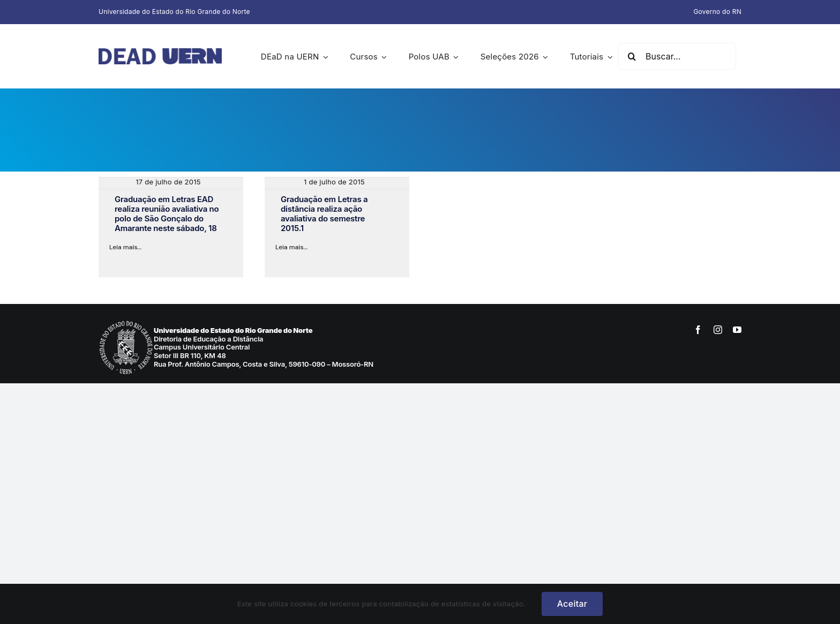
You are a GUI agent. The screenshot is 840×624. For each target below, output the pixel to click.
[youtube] (737, 330)
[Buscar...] (677, 56)
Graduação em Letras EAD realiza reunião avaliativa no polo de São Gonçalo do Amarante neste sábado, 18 (167, 214)
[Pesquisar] (632, 56)
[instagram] (718, 330)
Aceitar (572, 604)
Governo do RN (717, 12)
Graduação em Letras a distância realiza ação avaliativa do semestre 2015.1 (324, 214)
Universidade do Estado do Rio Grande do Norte (174, 12)
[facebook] (698, 330)
